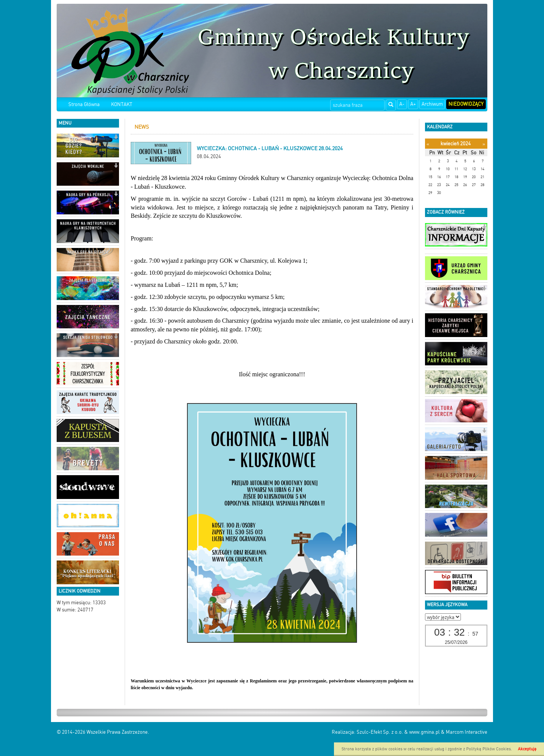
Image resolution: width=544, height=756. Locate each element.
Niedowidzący (466, 104)
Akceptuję (527, 749)
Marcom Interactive (467, 732)
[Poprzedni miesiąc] (428, 144)
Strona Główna (84, 104)
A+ (413, 104)
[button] (116, 138)
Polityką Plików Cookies (488, 749)
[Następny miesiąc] (484, 144)
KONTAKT (122, 104)
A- (402, 104)
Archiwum (432, 104)
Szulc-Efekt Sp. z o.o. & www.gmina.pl (398, 732)
